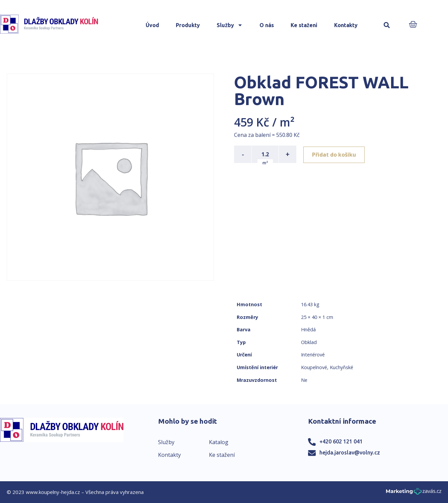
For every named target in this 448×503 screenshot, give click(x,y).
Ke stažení (304, 25)
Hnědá (308, 329)
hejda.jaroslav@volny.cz (350, 452)
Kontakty (346, 25)
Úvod (152, 25)
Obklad (309, 342)
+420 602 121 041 (341, 441)
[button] (387, 25)
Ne (304, 380)
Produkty (188, 25)
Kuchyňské (342, 367)
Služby (230, 25)
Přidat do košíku (335, 154)
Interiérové (313, 355)
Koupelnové (314, 367)
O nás (267, 25)
